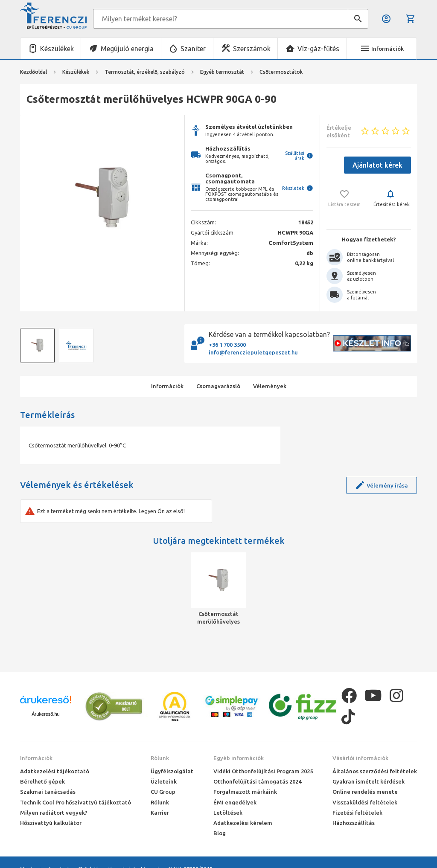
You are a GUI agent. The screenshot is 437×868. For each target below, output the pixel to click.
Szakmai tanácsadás (48, 792)
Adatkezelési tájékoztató (55, 771)
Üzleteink (164, 781)
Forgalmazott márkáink (245, 792)
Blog (220, 833)
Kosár (411, 19)
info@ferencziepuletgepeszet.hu (253, 352)
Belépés (386, 19)
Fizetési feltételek (357, 813)
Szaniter (193, 49)
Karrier (160, 813)
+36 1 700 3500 (227, 345)
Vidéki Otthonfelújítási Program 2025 (263, 771)
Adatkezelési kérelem (243, 823)
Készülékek (57, 49)
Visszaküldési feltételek (365, 802)
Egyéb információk (239, 758)
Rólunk (160, 758)
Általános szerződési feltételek (375, 771)
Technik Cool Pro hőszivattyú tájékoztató (76, 802)
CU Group (163, 792)
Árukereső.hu (45, 714)
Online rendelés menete (365, 792)
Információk (36, 758)
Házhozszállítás (354, 823)
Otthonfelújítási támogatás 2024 (257, 781)
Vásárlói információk (360, 758)
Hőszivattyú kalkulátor (51, 823)
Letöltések (228, 813)
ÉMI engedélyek (235, 802)
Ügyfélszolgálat (172, 771)
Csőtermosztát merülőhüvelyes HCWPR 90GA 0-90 (218, 618)
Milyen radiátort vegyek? (54, 813)
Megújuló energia (127, 49)
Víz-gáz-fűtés (318, 49)
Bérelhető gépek (42, 781)
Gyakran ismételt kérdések (369, 781)
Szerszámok (252, 49)
